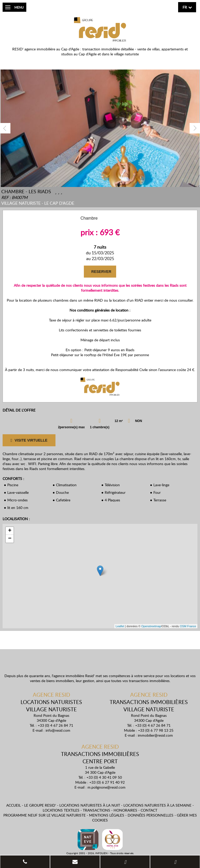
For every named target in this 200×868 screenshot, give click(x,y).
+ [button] (10, 531)
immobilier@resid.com (155, 735)
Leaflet (120, 626)
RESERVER (101, 272)
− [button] (10, 539)
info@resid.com (58, 730)
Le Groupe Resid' (40, 805)
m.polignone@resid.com (107, 787)
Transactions (96, 810)
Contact (149, 810)
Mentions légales (107, 815)
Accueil (14, 805)
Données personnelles (151, 815)
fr (185, 7)
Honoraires (125, 810)
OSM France (188, 626)
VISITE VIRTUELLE (29, 440)
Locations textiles (61, 810)
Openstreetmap (151, 626)
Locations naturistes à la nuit (90, 805)
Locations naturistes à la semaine (157, 805)
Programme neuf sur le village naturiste (45, 815)
